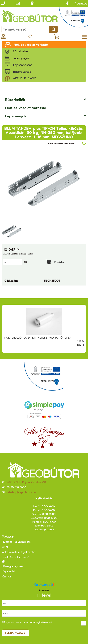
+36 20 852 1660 (16, 487)
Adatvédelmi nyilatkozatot (36, 622)
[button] (20, 260)
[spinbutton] (14, 262)
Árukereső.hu (44, 590)
